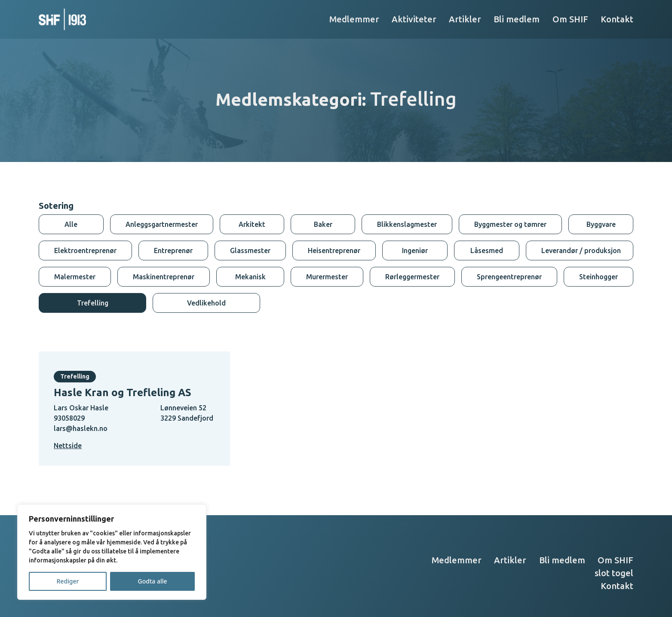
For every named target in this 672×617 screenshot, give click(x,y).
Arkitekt (252, 224)
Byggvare (601, 224)
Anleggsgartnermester (162, 224)
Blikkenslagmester (407, 224)
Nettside (68, 446)
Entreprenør (173, 250)
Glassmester (250, 250)
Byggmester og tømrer (510, 224)
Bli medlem (517, 19)
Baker (323, 224)
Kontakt (617, 19)
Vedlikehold (206, 303)
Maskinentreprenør (164, 277)
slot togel (614, 573)
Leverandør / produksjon (581, 250)
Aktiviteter (414, 19)
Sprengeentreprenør (509, 277)
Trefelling (93, 303)
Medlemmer (354, 19)
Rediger (68, 581)
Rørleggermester (412, 277)
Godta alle (152, 581)
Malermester (75, 277)
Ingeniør (415, 250)
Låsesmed (487, 250)
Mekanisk (250, 277)
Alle (71, 224)
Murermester (327, 277)
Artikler (465, 19)
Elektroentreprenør (85, 250)
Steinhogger (598, 277)
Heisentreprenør (334, 250)
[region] (112, 552)
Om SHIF (570, 19)
